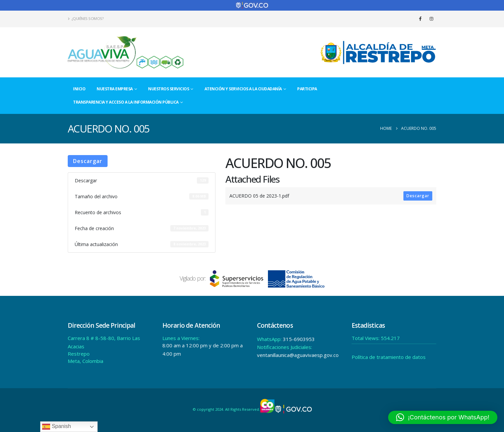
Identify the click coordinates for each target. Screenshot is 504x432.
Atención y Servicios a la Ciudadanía (243, 89)
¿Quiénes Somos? (85, 18)
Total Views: (366, 338)
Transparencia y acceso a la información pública (126, 102)
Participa (307, 89)
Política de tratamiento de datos (389, 357)
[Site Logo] (126, 52)
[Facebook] (420, 19)
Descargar (88, 161)
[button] (443, 417)
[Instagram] (431, 19)
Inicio (79, 89)
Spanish (56, 427)
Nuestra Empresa (115, 89)
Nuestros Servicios (168, 89)
